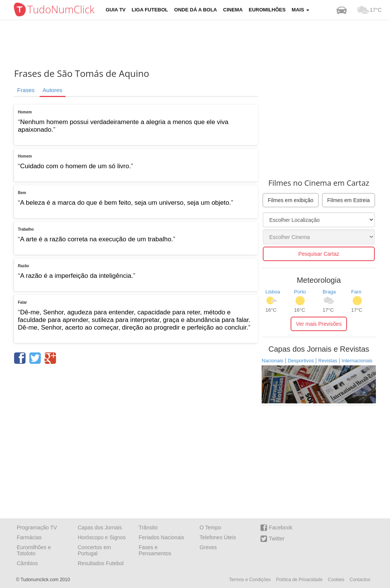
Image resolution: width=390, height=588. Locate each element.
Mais (300, 10)
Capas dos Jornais (100, 527)
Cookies (336, 580)
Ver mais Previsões (319, 324)
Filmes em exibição (291, 200)
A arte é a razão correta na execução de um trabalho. (97, 239)
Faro (356, 292)
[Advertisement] (201, 44)
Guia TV (116, 10)
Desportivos (301, 361)
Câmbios (27, 563)
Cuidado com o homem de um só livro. (76, 166)
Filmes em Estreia (348, 200)
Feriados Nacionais (161, 537)
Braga (329, 292)
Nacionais (273, 361)
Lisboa (273, 292)
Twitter (273, 539)
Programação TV (37, 527)
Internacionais (357, 361)
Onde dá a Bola (195, 10)
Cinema (233, 10)
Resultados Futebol (101, 563)
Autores (53, 90)
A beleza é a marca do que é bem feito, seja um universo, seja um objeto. (126, 203)
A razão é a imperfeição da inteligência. (77, 276)
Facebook (276, 528)
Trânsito (148, 527)
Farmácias (29, 537)
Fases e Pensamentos (155, 550)
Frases (26, 90)
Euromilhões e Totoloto (34, 550)
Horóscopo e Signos (102, 537)
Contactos (360, 580)
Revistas (328, 361)
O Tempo (210, 527)
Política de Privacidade (299, 580)
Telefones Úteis (218, 537)
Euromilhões (267, 10)
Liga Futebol (150, 10)
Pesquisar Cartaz (319, 254)
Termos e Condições (250, 580)
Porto (300, 292)
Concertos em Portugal (94, 550)
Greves (208, 547)
